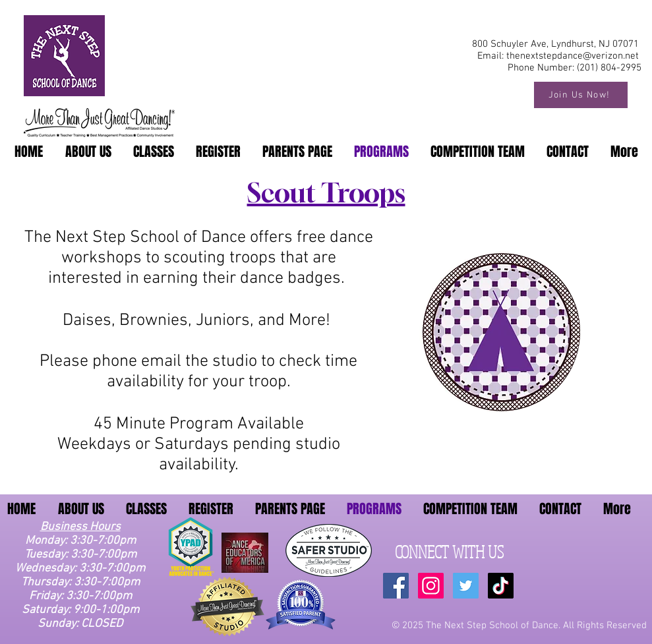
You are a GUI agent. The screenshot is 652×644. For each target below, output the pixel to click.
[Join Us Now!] (581, 95)
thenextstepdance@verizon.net (573, 56)
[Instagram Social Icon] (431, 586)
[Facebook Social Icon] (396, 586)
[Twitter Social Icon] (466, 586)
